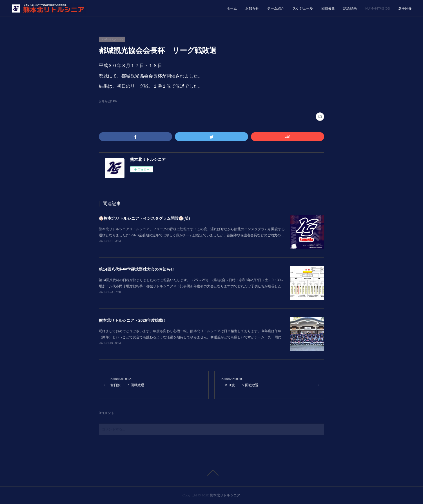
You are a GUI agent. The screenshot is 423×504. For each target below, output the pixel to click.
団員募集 (328, 8)
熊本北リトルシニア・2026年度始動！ (133, 320)
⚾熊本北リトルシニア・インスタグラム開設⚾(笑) (144, 218)
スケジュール (303, 8)
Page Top (212, 473)
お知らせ (252, 8)
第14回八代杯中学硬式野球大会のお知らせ (137, 269)
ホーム (232, 8)
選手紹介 (405, 8)
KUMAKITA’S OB (378, 8)
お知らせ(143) (108, 101)
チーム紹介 (276, 8)
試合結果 (350, 8)
